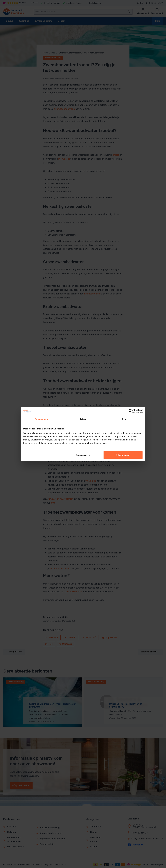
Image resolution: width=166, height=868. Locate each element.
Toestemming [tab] (42, 419)
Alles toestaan (123, 455)
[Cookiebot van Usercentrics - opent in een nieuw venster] (131, 411)
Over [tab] (124, 419)
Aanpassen (83, 455)
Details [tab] (83, 419)
